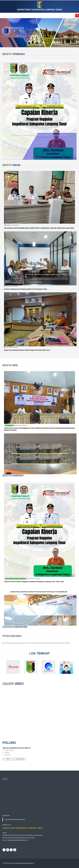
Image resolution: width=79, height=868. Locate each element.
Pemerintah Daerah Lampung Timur (15, 579)
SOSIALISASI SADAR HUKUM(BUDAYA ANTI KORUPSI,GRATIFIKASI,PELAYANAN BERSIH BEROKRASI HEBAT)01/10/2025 (39, 429)
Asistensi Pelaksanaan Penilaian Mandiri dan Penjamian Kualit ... (26, 289)
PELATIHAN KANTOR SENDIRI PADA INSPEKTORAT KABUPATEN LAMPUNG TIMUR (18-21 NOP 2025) (39, 228)
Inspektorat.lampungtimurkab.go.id (15, 819)
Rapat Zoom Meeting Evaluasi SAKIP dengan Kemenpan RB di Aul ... (27, 350)
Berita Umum (9, 425)
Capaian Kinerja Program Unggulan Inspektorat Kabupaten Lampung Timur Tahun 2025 (39, 135)
